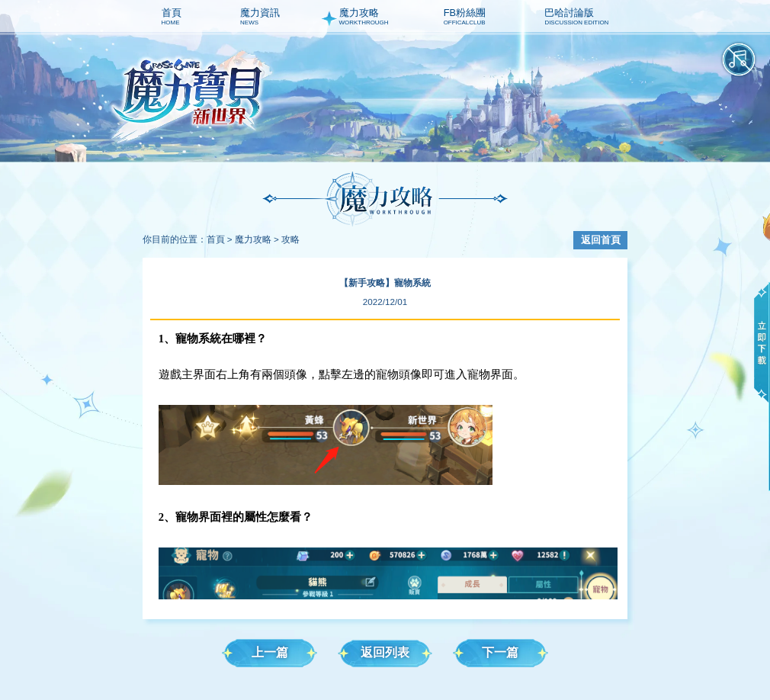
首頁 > (220, 239)
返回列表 (385, 652)
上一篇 (270, 652)
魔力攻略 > (257, 239)
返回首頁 (601, 240)
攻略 (290, 239)
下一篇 (500, 652)
